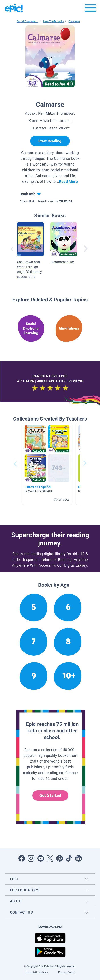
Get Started (50, 795)
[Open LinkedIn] (79, 858)
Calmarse (74, 21)
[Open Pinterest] (60, 858)
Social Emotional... (27, 21)
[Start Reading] (50, 141)
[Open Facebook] (22, 858)
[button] (47, 464)
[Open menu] (90, 9)
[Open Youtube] (41, 858)
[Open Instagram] (31, 858)
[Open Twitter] (50, 858)
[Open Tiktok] (69, 858)
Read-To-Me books (54, 21)
